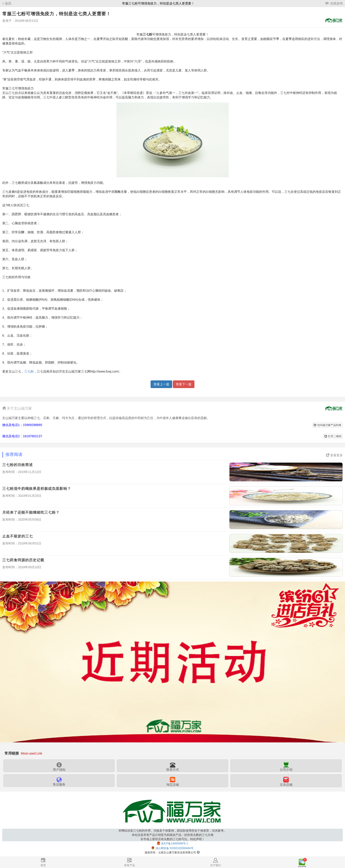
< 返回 (7, 3)
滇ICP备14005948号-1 (174, 844)
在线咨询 (334, 3)
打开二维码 (333, 436)
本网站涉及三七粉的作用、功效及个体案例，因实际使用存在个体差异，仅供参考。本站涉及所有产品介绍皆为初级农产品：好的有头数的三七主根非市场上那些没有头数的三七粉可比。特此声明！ (172, 835)
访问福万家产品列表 (328, 425)
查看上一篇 (161, 384)
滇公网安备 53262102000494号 (175, 848)
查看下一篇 (184, 384)
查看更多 (334, 455)
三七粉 (29, 371)
